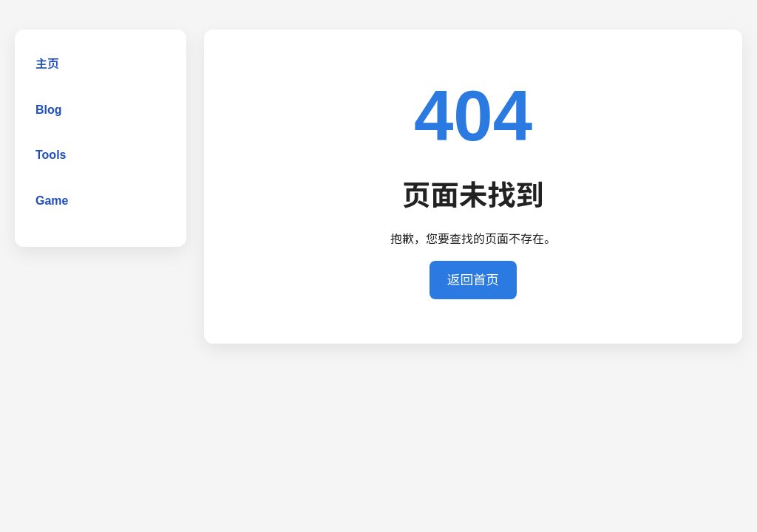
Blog (49, 110)
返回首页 (473, 280)
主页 (47, 64)
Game (52, 201)
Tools (51, 155)
